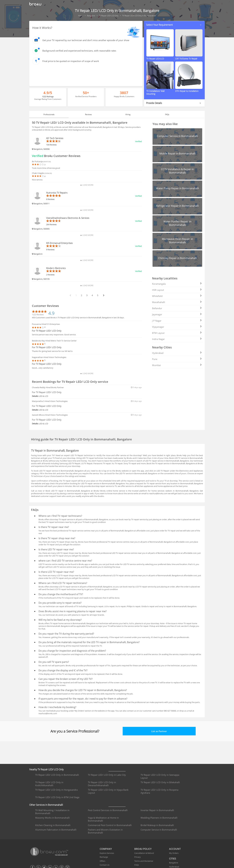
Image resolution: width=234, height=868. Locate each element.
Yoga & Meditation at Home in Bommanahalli (103, 819)
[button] (174, 25)
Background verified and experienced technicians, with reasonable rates (79, 51)
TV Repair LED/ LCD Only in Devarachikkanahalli (102, 784)
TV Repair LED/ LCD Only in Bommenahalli (57, 775)
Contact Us (105, 865)
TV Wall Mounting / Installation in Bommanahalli (52, 812)
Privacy (138, 857)
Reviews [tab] (88, 114)
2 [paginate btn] (81, 295)
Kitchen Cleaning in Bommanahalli (53, 825)
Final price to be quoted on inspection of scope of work (71, 61)
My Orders (174, 853)
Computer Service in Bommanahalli (159, 830)
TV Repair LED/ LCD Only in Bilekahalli (160, 782)
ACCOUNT (175, 849)
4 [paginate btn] (92, 295)
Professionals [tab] (49, 114)
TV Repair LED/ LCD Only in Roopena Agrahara (159, 791)
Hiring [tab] (128, 114)
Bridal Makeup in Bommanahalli (157, 825)
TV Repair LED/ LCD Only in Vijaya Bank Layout (108, 791)
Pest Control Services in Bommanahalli (108, 810)
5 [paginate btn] (98, 295)
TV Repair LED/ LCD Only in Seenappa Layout (160, 776)
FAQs (137, 865)
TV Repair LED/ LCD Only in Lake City (107, 775)
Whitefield (177, 296)
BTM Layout (177, 333)
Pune (177, 359)
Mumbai (177, 365)
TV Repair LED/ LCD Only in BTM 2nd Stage (57, 797)
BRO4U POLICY (143, 849)
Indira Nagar (177, 339)
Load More (87, 185)
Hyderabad (177, 353)
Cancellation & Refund (144, 853)
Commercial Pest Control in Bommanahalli (110, 825)
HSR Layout (177, 290)
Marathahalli (177, 302)
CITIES (173, 859)
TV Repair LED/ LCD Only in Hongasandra (56, 790)
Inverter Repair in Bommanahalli (157, 810)
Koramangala (177, 284)
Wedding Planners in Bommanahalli (159, 818)
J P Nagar (177, 321)
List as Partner (159, 731)
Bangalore (174, 863)
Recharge (104, 857)
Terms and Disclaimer (144, 861)
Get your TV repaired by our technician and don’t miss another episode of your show (86, 40)
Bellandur (177, 308)
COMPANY (106, 849)
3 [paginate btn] (87, 295)
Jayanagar (177, 314)
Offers (102, 861)
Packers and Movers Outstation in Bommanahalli (105, 831)
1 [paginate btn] (76, 295)
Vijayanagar (177, 327)
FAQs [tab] (167, 114)
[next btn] (104, 295)
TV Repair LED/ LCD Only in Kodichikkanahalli (49, 784)
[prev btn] (70, 295)
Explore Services (107, 853)
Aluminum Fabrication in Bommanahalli (56, 830)
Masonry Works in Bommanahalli (52, 818)
